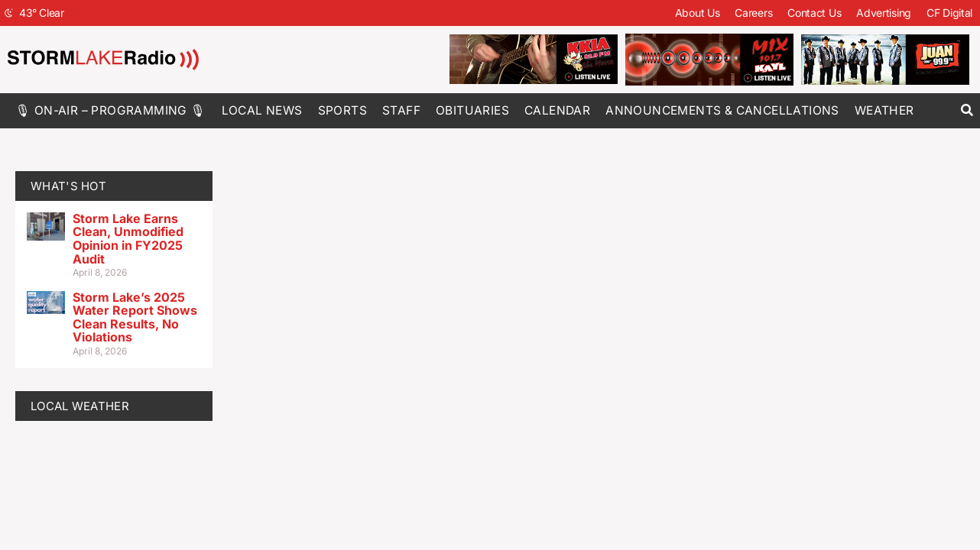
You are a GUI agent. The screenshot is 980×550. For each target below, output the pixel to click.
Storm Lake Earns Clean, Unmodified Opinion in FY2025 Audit (128, 239)
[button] (967, 110)
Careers (753, 13)
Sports (342, 110)
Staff (401, 110)
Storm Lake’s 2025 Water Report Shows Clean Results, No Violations (135, 317)
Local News (262, 110)
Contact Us (814, 13)
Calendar (557, 110)
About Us (698, 13)
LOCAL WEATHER (80, 406)
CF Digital (949, 13)
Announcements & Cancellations (722, 110)
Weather (884, 110)
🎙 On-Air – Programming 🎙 (111, 110)
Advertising (884, 13)
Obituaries (472, 110)
